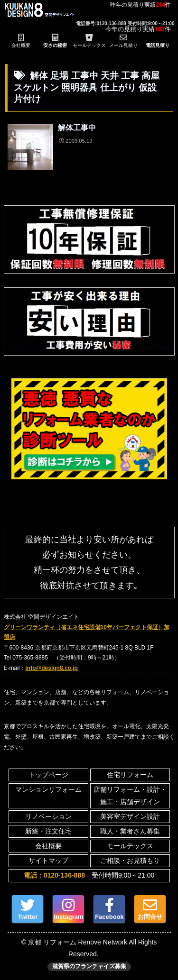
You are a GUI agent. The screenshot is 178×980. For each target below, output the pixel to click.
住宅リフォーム (130, 775)
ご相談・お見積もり (130, 861)
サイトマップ (48, 861)
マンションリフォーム (48, 789)
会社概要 (48, 846)
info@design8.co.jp (52, 668)
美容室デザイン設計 (130, 816)
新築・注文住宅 (48, 831)
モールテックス (130, 846)
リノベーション (48, 816)
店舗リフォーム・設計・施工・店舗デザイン (130, 795)
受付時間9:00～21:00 (89, 875)
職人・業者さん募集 (130, 831)
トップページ (48, 775)
